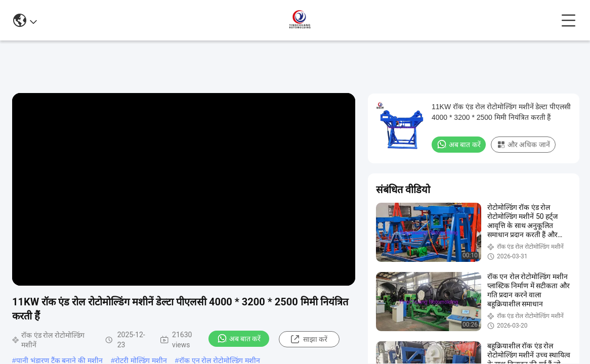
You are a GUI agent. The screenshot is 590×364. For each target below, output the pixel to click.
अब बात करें (239, 338)
